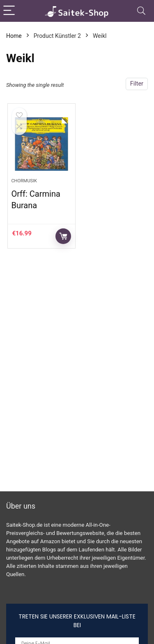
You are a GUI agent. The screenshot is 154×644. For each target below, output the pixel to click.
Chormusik (24, 181)
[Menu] (10, 11)
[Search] (141, 11)
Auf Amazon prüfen (63, 236)
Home (14, 36)
